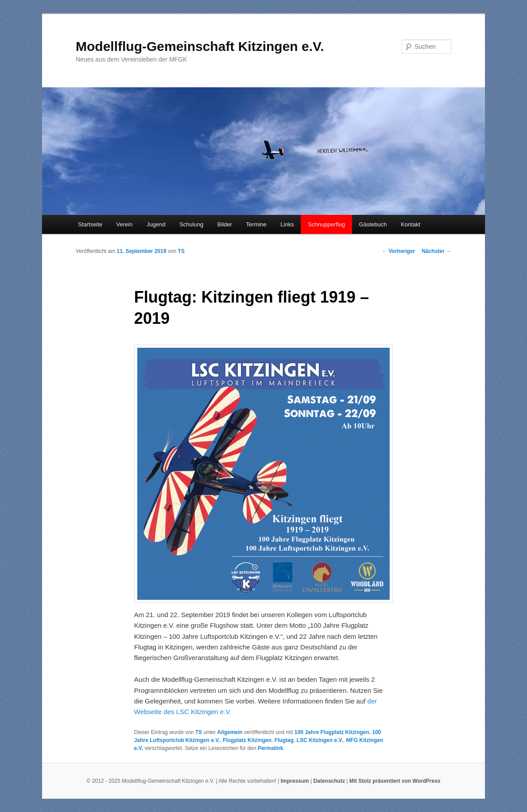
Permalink (270, 748)
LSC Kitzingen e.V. (320, 740)
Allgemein (230, 732)
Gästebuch (373, 224)
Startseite (90, 224)
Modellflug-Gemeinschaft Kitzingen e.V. (200, 46)
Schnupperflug (326, 224)
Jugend (156, 224)
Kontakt (411, 224)
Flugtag (284, 740)
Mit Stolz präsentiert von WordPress (395, 781)
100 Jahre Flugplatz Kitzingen (332, 732)
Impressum (295, 781)
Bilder (225, 224)
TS (181, 251)
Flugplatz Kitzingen (247, 740)
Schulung (191, 224)
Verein (125, 224)
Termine (256, 224)
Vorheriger (398, 251)
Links (287, 224)
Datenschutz (329, 781)
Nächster (436, 251)
